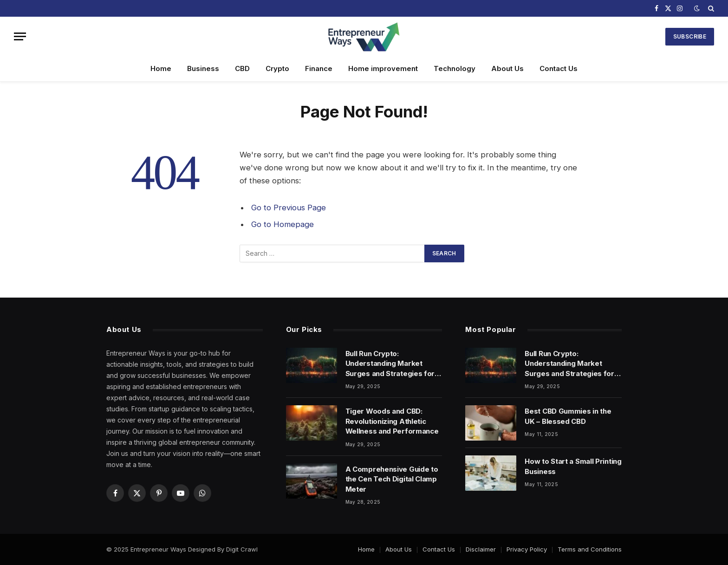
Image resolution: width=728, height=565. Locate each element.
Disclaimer (481, 549)
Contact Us (559, 68)
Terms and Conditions (590, 549)
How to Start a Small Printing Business (573, 466)
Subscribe (690, 36)
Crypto (277, 68)
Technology (455, 68)
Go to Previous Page (289, 208)
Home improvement (383, 68)
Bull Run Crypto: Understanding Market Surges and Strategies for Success (390, 364)
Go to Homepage (283, 224)
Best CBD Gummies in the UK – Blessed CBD (568, 416)
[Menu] (20, 36)
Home (161, 68)
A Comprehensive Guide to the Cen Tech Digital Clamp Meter (392, 479)
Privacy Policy (527, 549)
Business (203, 68)
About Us (507, 68)
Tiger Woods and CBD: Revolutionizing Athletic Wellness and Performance (392, 421)
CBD (242, 68)
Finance (319, 68)
